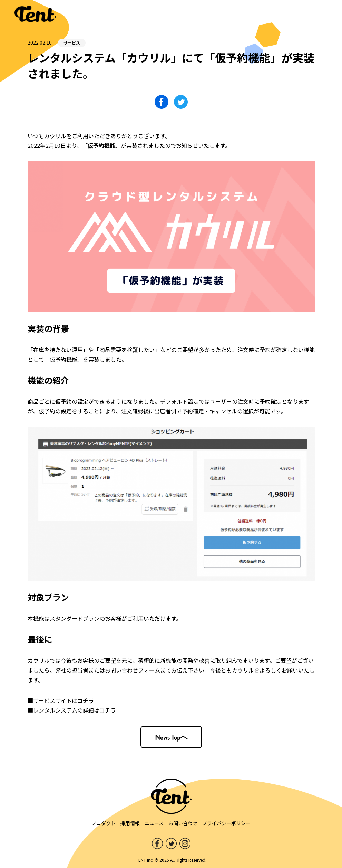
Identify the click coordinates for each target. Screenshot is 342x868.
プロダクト (104, 823)
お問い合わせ (183, 823)
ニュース (154, 823)
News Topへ (171, 737)
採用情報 (130, 823)
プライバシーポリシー (226, 823)
